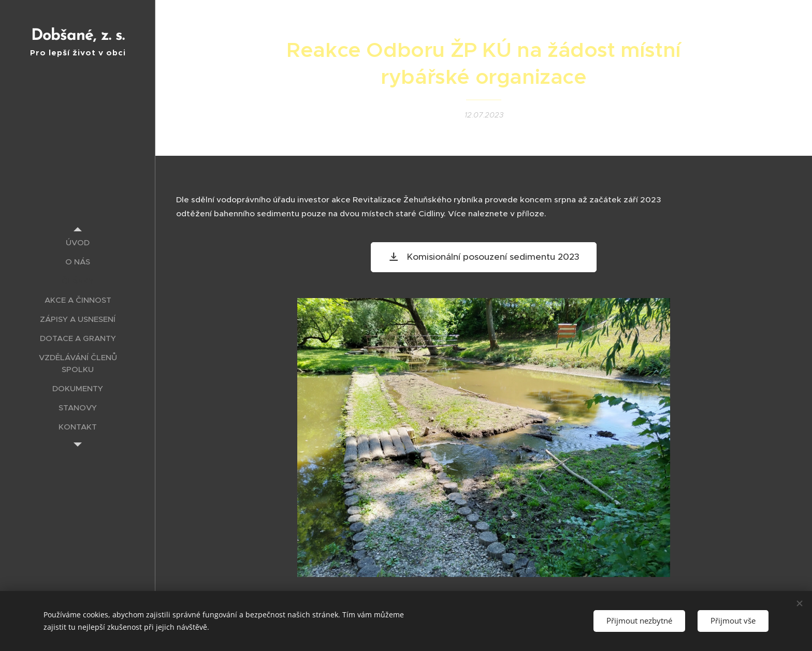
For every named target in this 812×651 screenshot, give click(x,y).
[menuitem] (78, 242)
